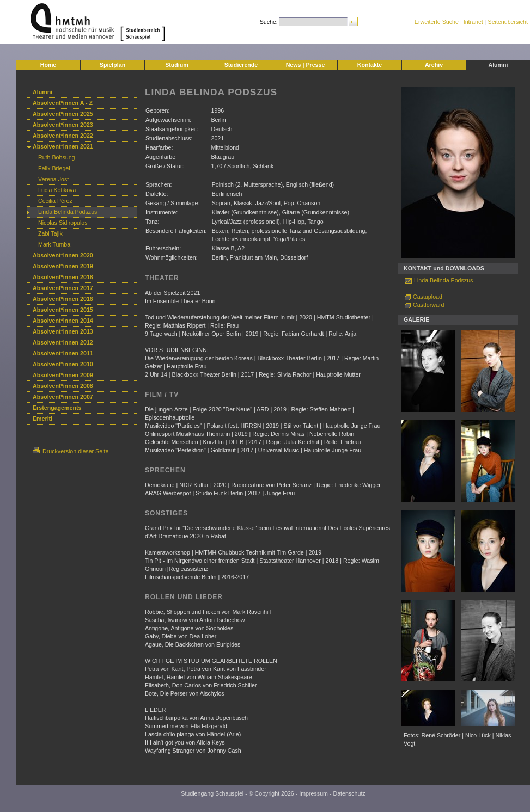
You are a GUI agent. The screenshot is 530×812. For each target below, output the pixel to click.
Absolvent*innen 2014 (63, 321)
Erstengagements (57, 408)
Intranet (473, 22)
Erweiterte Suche (437, 22)
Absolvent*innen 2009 (63, 375)
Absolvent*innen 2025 (63, 114)
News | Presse (306, 65)
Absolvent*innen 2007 (63, 397)
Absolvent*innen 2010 (63, 364)
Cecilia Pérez (55, 201)
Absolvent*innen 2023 (63, 125)
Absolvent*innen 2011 (63, 353)
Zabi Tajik (50, 233)
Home (48, 65)
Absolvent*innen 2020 (63, 255)
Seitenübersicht (508, 22)
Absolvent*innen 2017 (63, 288)
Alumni (498, 65)
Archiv (434, 65)
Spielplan (112, 65)
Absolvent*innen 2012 (63, 342)
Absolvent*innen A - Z (63, 103)
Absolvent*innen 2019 (63, 266)
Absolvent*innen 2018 (63, 277)
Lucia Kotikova (57, 190)
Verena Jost (53, 179)
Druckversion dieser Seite (71, 451)
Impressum (313, 793)
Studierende (241, 65)
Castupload (428, 297)
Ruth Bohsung (57, 157)
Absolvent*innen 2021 (63, 146)
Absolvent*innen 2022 (63, 136)
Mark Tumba (54, 244)
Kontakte (370, 65)
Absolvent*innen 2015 (63, 310)
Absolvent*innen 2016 (63, 299)
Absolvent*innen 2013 (63, 331)
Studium (177, 65)
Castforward (428, 305)
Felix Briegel (54, 168)
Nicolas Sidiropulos (63, 223)
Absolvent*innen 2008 (63, 386)
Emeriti (42, 419)
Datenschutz (349, 793)
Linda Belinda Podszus (68, 212)
